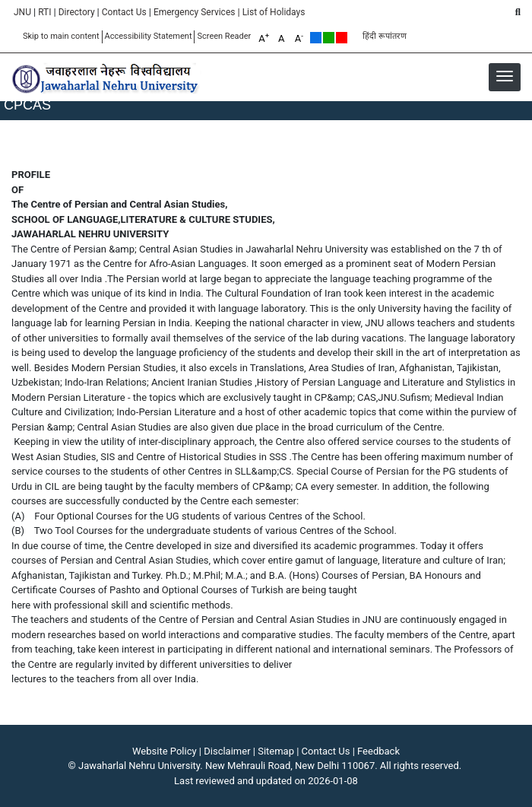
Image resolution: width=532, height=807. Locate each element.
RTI (44, 12)
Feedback (378, 751)
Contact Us (124, 12)
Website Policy (165, 751)
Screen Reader (224, 36)
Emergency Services (195, 12)
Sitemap (276, 751)
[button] (505, 76)
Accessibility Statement (149, 36)
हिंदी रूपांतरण (385, 36)
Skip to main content (61, 36)
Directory (77, 12)
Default (316, 38)
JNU (22, 12)
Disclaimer (227, 751)
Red (342, 38)
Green (329, 38)
